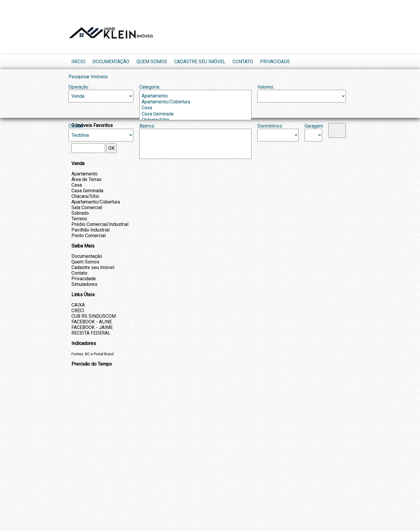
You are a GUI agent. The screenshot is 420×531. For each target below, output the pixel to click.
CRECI (78, 311)
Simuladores (84, 284)
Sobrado (80, 213)
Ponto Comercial (89, 236)
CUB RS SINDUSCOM (94, 316)
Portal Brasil (104, 354)
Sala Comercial (87, 207)
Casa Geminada (195, 114)
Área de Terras (86, 179)
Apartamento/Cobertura (195, 102)
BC (87, 354)
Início (78, 62)
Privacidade (275, 62)
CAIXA (78, 305)
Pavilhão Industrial (90, 230)
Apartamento (195, 96)
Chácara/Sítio (85, 196)
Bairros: (147, 126)
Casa (195, 108)
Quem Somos (152, 62)
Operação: (79, 87)
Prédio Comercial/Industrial (100, 224)
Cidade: (76, 126)
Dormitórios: (270, 126)
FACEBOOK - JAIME (92, 327)
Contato (243, 62)
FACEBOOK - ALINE (92, 322)
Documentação (111, 62)
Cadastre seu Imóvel (200, 62)
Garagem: (313, 126)
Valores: (266, 87)
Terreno (79, 219)
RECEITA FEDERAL (91, 333)
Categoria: (150, 87)
